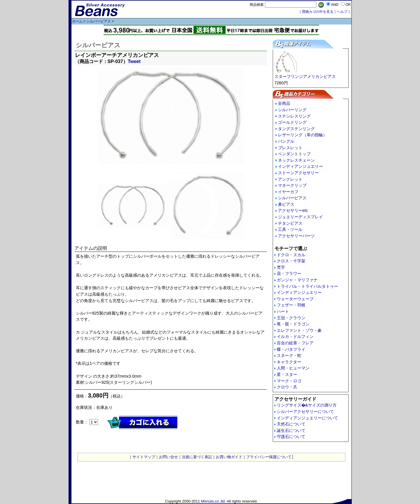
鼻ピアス (286, 204)
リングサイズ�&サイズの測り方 (307, 405)
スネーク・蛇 (289, 355)
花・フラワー (289, 273)
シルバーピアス (99, 21)
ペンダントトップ (294, 154)
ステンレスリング (294, 116)
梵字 (281, 267)
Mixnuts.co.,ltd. (213, 501)
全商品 (284, 103)
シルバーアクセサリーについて (305, 411)
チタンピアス (290, 223)
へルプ (342, 12)
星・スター (287, 374)
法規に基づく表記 (197, 457)
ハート (283, 311)
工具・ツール (290, 229)
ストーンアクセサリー (298, 173)
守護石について (291, 437)
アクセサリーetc (293, 210)
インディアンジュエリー (300, 166)
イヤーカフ (288, 192)
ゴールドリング (292, 122)
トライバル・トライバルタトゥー (307, 286)
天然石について (291, 424)
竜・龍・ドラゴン (293, 324)
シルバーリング (292, 110)
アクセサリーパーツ (296, 236)
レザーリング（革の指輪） (302, 135)
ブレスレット (290, 148)
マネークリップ (292, 185)
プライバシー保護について (269, 457)
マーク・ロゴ (289, 381)
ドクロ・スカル (291, 255)
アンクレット (290, 179)
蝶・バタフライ (291, 349)
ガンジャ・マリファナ (297, 280)
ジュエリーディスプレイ (300, 217)
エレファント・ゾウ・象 (299, 330)
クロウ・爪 (287, 387)
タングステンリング (296, 129)
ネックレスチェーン (296, 160)
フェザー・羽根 (291, 305)
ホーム (77, 21)
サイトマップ (144, 457)
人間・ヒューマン (293, 368)
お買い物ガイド (229, 457)
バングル (286, 141)
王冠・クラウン (291, 318)
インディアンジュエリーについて (307, 418)
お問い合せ (168, 457)
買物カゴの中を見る (318, 12)
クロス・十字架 (291, 261)
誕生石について (291, 430)
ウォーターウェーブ (295, 299)
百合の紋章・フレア (295, 343)
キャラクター (289, 362)
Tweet (134, 61)
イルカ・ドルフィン (295, 336)
